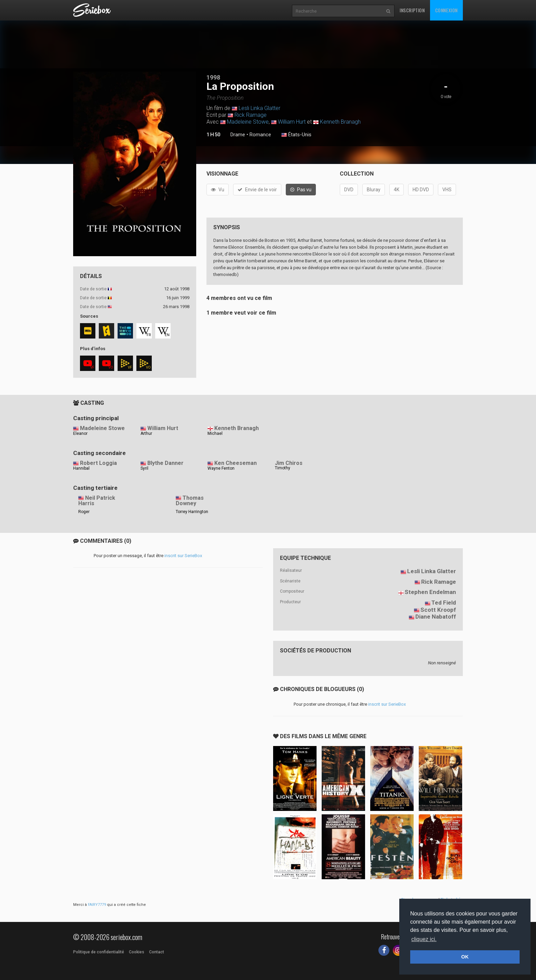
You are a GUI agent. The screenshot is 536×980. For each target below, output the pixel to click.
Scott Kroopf (438, 610)
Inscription (412, 10)
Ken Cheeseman (236, 463)
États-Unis (296, 135)
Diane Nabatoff (436, 617)
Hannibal (81, 468)
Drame (238, 135)
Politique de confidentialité (99, 952)
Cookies (137, 952)
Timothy (283, 468)
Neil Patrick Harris (97, 501)
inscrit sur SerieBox (183, 556)
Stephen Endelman (430, 592)
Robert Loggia (98, 463)
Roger (84, 512)
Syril (144, 468)
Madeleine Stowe (248, 122)
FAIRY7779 (97, 905)
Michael (215, 433)
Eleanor (80, 433)
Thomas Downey (190, 501)
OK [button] (465, 957)
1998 (213, 77)
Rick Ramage (251, 115)
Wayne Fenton (221, 468)
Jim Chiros (289, 463)
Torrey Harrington (192, 512)
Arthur (146, 433)
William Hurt (292, 122)
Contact (157, 952)
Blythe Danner (165, 463)
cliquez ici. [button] (424, 939)
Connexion (446, 10)
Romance (260, 135)
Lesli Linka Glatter (259, 108)
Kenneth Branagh (340, 122)
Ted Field (444, 603)
